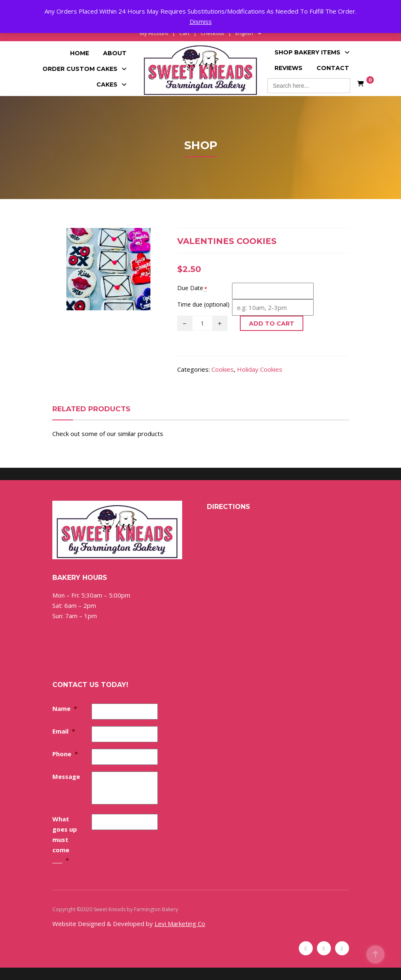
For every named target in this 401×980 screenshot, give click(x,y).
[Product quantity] (202, 323)
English (244, 33)
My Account (154, 33)
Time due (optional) (203, 304)
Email (64, 731)
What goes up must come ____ (65, 839)
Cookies (223, 369)
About (115, 53)
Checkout (212, 33)
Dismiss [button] (201, 21)
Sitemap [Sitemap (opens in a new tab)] (189, 909)
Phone (65, 754)
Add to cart (272, 324)
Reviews (288, 68)
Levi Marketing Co (180, 924)
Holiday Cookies (260, 369)
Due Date (190, 288)
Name (65, 708)
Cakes (107, 84)
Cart (184, 33)
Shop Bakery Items (307, 52)
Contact (333, 68)
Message (66, 776)
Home (80, 53)
